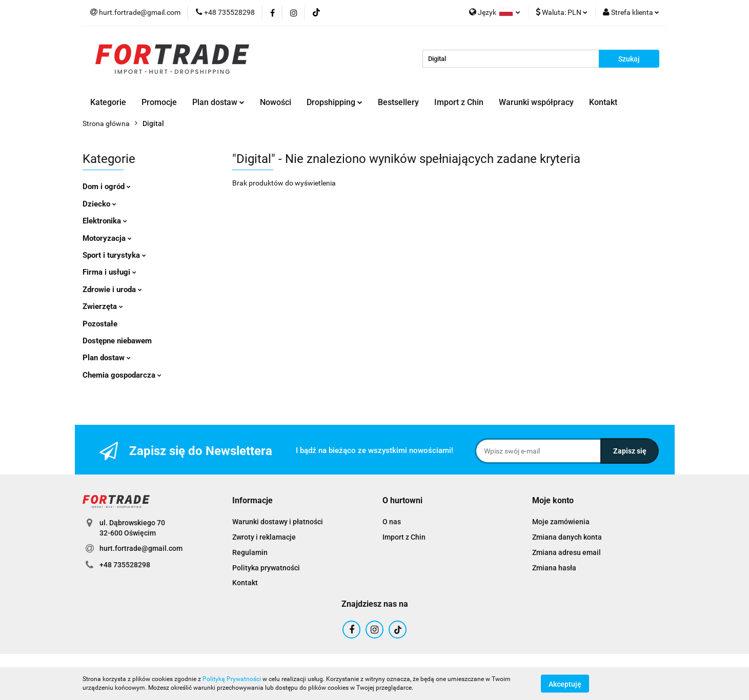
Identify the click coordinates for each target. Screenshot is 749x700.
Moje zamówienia (561, 522)
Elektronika (105, 221)
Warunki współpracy (536, 102)
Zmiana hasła (554, 568)
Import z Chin (459, 102)
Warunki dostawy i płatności (278, 522)
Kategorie (108, 102)
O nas (392, 522)
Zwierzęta (103, 306)
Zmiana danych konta (567, 537)
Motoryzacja (107, 238)
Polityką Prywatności (232, 679)
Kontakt (603, 102)
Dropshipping (335, 102)
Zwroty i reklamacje (264, 537)
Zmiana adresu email (566, 552)
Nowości (276, 102)
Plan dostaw (218, 102)
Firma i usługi (109, 272)
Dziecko (99, 204)
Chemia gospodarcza (122, 375)
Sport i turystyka (114, 255)
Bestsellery (398, 102)
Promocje (159, 102)
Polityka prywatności (266, 568)
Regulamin (250, 552)
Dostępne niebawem (117, 341)
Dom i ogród (107, 187)
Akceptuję (565, 684)
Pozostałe (100, 324)
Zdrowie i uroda (112, 290)
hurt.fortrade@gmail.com (141, 548)
